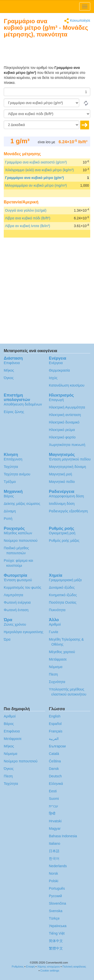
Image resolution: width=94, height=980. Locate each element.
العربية (54, 739)
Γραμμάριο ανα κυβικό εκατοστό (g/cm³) (36, 162)
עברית (54, 806)
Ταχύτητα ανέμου (17, 474)
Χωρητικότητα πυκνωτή (67, 445)
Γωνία (54, 632)
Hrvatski (55, 821)
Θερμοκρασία (59, 370)
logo (47, 6)
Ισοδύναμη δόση (62, 504)
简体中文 (56, 941)
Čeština (55, 761)
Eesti (53, 791)
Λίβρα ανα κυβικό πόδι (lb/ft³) (28, 218)
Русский (55, 896)
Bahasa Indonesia (63, 836)
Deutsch (55, 776)
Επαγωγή (56, 400)
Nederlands (58, 866)
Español (55, 724)
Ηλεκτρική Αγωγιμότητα (67, 407)
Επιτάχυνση (13, 459)
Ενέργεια (56, 363)
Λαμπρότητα (13, 595)
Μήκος (9, 370)
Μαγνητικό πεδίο (62, 482)
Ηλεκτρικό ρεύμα (62, 430)
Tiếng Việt (57, 933)
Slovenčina (58, 903)
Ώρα (7, 639)
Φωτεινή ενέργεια (17, 602)
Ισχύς (53, 378)
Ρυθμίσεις (18, 967)
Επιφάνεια (12, 363)
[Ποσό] (47, 92)
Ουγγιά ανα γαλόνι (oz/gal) (26, 210)
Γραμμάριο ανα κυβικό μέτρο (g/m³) (34, 178)
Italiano (55, 843)
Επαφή (30, 967)
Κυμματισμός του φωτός (23, 587)
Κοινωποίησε (77, 21)
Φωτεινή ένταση (16, 610)
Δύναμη (10, 511)
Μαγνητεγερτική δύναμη (67, 467)
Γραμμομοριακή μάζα (65, 580)
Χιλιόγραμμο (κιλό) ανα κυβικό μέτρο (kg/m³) (39, 170)
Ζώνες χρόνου (15, 624)
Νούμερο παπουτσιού (21, 541)
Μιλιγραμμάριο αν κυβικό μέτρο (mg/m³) (36, 185)
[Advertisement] (59, 53)
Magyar (55, 829)
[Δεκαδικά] (41, 125)
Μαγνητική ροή (60, 474)
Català (54, 754)
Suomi (54, 799)
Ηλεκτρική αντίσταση (65, 415)
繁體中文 (56, 948)
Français (56, 731)
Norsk (54, 873)
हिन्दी (52, 814)
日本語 (54, 851)
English (55, 716)
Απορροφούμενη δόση (66, 496)
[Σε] (47, 114)
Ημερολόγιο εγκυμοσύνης (24, 632)
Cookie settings (50, 971)
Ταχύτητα (11, 467)
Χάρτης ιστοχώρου (49, 967)
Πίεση (53, 674)
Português (57, 888)
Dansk (54, 769)
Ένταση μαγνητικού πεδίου (70, 459)
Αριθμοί (55, 624)
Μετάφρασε (58, 659)
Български (57, 746)
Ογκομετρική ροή (62, 533)
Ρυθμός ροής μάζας (64, 541)
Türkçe (54, 918)
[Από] (41, 103)
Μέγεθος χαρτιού (62, 652)
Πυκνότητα (57, 610)
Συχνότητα (57, 682)
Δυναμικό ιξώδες (62, 587)
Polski (54, 881)
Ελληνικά (56, 784)
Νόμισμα (56, 667)
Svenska (56, 911)
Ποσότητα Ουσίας (63, 602)
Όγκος (9, 378)
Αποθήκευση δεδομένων (23, 404)
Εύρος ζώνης (14, 412)
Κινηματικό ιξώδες (63, 595)
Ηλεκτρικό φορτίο (62, 437)
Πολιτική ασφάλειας (74, 967)
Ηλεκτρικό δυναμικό (64, 422)
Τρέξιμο (10, 482)
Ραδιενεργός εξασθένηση (68, 511)
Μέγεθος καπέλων (18, 533)
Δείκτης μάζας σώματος (22, 504)
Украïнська (58, 926)
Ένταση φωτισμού (18, 580)
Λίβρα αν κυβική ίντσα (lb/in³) (28, 226)
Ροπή (8, 519)
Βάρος (9, 496)
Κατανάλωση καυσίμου (67, 385)
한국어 (54, 858)
